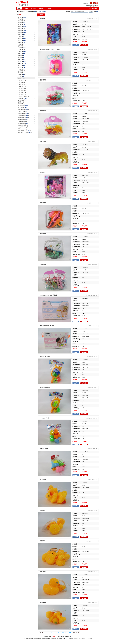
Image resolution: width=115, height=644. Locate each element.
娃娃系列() (22, 41)
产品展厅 (26, 8)
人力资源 (49, 8)
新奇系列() (22, 32)
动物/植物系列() (23, 116)
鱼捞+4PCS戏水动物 (45, 357)
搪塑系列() (22, 30)
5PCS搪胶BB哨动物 (45, 418)
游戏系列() (22, 60)
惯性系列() (22, 18)
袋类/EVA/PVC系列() (24, 128)
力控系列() (22, 47)
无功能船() (22, 83)
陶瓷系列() (21, 55)
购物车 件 (94, 8)
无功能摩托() (22, 89)
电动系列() (22, 26)
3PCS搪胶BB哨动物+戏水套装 (47, 326)
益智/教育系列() (23, 109)
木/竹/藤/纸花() (23, 107)
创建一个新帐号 (42, 12)
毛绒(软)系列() (22, 101)
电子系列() (22, 24)
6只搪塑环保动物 (44, 449)
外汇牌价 (96, 6)
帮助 (92, 6)
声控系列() (21, 49)
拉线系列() (22, 45)
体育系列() (22, 62)
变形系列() (22, 72)
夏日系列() (22, 66)
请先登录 (85, 42)
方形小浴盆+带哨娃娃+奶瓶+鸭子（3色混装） (51, 49)
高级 (96, 12)
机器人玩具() (22, 87)
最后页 (62, 633)
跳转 (70, 633)
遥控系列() (22, 22)
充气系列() (21, 35)
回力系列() (22, 51)
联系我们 (41, 8)
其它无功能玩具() (24, 97)
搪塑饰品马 (42, 172)
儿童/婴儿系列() (23, 113)
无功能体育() (22, 93)
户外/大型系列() (23, 111)
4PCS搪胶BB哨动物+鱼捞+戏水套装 (48, 295)
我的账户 (88, 6)
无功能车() (22, 81)
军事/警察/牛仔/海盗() (25, 132)
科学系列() (21, 76)
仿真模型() (21, 70)
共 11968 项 (76, 633)
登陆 (35, 12)
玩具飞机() (22, 85)
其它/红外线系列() (23, 126)
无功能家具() (22, 95)
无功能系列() (22, 78)
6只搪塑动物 (43, 141)
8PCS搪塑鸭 (43, 479)
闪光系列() (22, 68)
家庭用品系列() (23, 103)
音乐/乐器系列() (23, 118)
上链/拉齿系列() (23, 120)
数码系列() (21, 74)
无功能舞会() (22, 91)
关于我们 (33, 8)
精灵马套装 (42, 19)
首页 (19, 8)
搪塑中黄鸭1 (43, 572)
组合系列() (21, 28)
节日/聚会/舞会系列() (24, 130)
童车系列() (22, 43)
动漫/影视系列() (23, 124)
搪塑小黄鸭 (42, 510)
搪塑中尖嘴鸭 (43, 602)
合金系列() (22, 37)
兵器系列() (22, 39)
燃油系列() (21, 57)
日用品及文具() (23, 105)
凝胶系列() (22, 64)
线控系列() (21, 20)
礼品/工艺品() (23, 99)
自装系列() (22, 53)
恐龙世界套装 (43, 80)
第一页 (41, 633)
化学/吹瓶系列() (22, 122)
